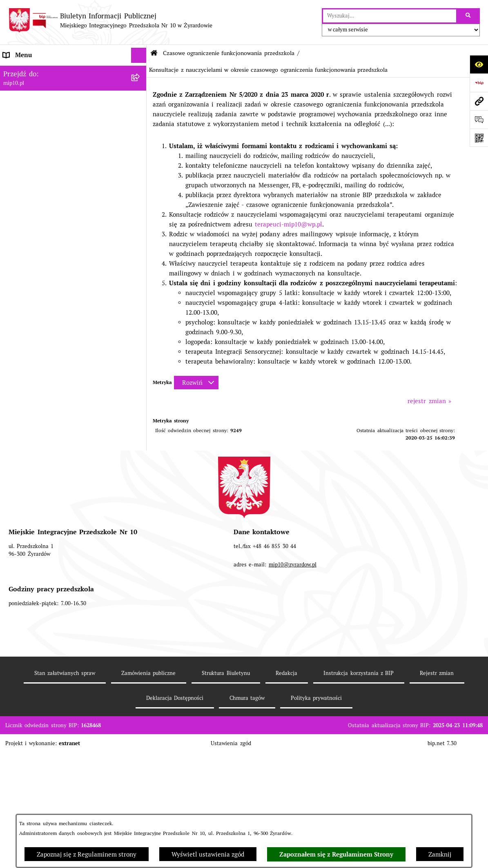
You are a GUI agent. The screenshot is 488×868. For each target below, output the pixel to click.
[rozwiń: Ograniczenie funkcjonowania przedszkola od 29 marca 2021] (140, 238)
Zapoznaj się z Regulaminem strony (87, 854)
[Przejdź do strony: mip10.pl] (479, 101)
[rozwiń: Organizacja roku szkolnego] (140, 194)
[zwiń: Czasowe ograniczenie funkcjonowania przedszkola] (140, 209)
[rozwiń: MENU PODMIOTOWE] (140, 86)
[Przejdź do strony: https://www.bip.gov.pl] (479, 83)
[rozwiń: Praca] (140, 132)
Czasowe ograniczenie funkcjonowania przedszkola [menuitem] (58, 213)
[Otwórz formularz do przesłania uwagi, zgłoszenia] (479, 119)
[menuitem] (73, 243)
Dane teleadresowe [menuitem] (30, 70)
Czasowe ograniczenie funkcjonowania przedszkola (229, 53)
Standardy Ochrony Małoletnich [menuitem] (49, 565)
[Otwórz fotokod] (479, 138)
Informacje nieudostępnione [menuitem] (43, 147)
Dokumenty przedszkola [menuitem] (37, 116)
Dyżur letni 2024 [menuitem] (28, 549)
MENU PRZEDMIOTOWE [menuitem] (38, 101)
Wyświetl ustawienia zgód (208, 854)
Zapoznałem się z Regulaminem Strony (336, 855)
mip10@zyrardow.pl (293, 714)
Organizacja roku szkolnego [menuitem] (43, 193)
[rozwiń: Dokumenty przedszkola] (140, 117)
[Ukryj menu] (139, 55)
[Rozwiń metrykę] (196, 383)
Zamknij (440, 854)
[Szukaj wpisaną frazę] (469, 16)
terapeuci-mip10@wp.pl (289, 224)
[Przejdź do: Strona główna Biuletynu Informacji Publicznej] (154, 53)
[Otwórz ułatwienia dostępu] (479, 64)
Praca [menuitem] (11, 132)
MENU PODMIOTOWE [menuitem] (34, 85)
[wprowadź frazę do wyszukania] (390, 16)
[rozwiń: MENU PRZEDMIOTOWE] (140, 101)
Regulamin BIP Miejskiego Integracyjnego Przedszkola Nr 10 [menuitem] (63, 167)
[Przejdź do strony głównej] (110, 20)
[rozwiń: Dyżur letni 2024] (140, 549)
